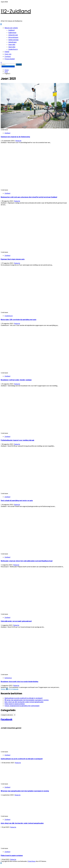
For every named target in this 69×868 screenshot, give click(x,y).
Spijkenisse (12, 33)
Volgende (15, 689)
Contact (8, 57)
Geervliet (12, 45)
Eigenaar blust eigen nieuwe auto (13, 259)
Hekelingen (12, 42)
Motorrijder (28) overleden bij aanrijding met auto (19, 320)
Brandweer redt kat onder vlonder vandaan (16, 380)
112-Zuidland (16, 11)
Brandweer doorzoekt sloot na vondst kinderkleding (19, 682)
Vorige (3, 689)
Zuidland (11, 30)
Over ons (8, 54)
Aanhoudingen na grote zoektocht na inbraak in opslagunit (24, 698)
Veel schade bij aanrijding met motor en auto (17, 501)
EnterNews (32, 861)
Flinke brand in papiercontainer (15, 704)
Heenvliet (12, 47)
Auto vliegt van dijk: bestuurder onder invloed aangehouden (24, 702)
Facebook (7, 719)
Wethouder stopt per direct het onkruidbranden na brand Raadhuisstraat (27, 561)
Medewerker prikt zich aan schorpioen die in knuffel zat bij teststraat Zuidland (29, 197)
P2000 (7, 52)
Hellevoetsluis (13, 40)
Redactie (18, 141)
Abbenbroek (13, 35)
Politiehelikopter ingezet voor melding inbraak (17, 440)
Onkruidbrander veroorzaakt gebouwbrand (16, 621)
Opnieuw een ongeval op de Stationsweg (15, 137)
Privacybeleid (10, 59)
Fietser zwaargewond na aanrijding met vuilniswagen (22, 706)
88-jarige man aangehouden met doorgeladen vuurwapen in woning (27, 700)
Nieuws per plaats (11, 28)
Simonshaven (13, 37)
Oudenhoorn (13, 49)
